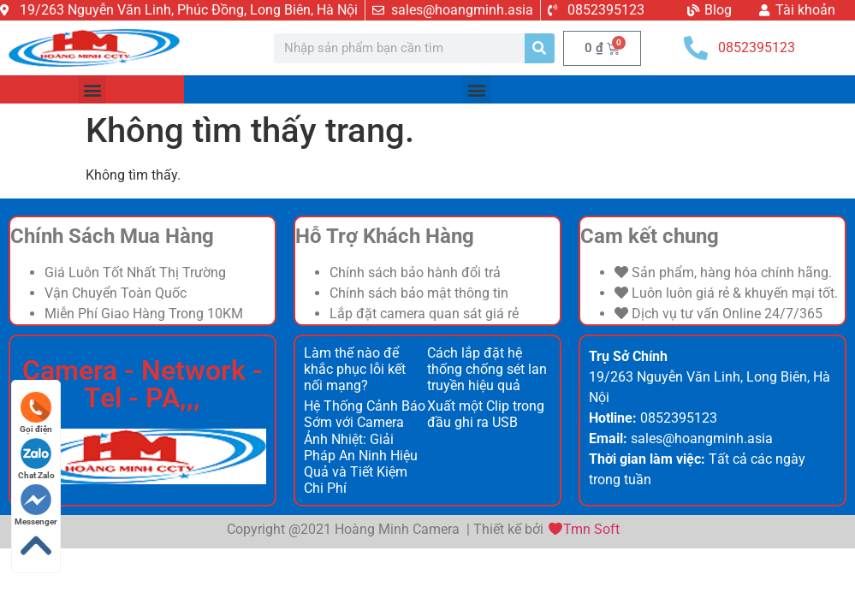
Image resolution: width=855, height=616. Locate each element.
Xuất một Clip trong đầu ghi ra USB (486, 414)
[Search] (540, 48)
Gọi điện (36, 413)
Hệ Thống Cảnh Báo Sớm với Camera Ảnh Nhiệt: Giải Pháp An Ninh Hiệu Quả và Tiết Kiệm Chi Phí (365, 447)
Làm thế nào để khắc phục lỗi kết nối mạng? (355, 369)
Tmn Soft (591, 529)
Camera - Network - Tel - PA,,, (142, 384)
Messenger (36, 505)
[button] (92, 89)
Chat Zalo (36, 459)
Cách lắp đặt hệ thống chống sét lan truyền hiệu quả (487, 369)
